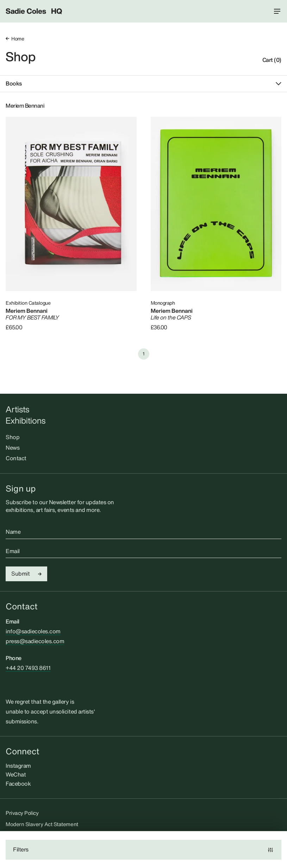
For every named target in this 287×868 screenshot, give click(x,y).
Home (15, 39)
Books (143, 84)
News (13, 448)
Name (13, 532)
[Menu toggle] (277, 11)
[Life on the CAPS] (216, 204)
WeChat (16, 774)
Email (13, 551)
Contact (16, 458)
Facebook (18, 784)
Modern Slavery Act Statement (42, 824)
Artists (17, 409)
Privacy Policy (22, 813)
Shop (21, 56)
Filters (143, 849)
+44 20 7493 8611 (28, 668)
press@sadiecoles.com (35, 641)
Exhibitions (26, 421)
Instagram (18, 766)
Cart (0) (272, 60)
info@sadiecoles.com (33, 631)
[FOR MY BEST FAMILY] (71, 204)
